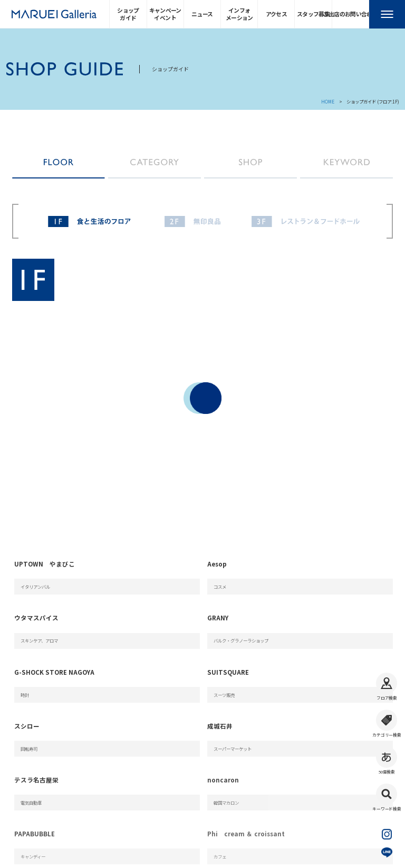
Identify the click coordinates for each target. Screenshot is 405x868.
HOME (328, 101)
